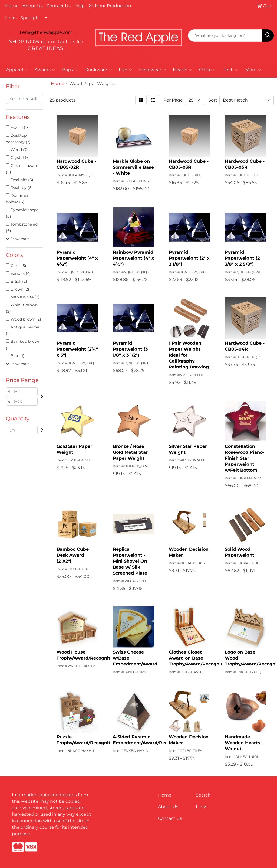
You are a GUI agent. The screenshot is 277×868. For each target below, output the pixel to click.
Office (208, 70)
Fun (125, 70)
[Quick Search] (225, 35)
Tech (231, 70)
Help (80, 6)
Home (12, 6)
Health (182, 70)
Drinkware (98, 70)
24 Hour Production (110, 6)
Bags (70, 70)
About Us (33, 6)
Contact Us (59, 6)
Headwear (152, 70)
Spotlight (30, 18)
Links (11, 18)
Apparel (17, 70)
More (253, 70)
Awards (45, 70)
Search (203, 795)
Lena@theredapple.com (46, 32)
